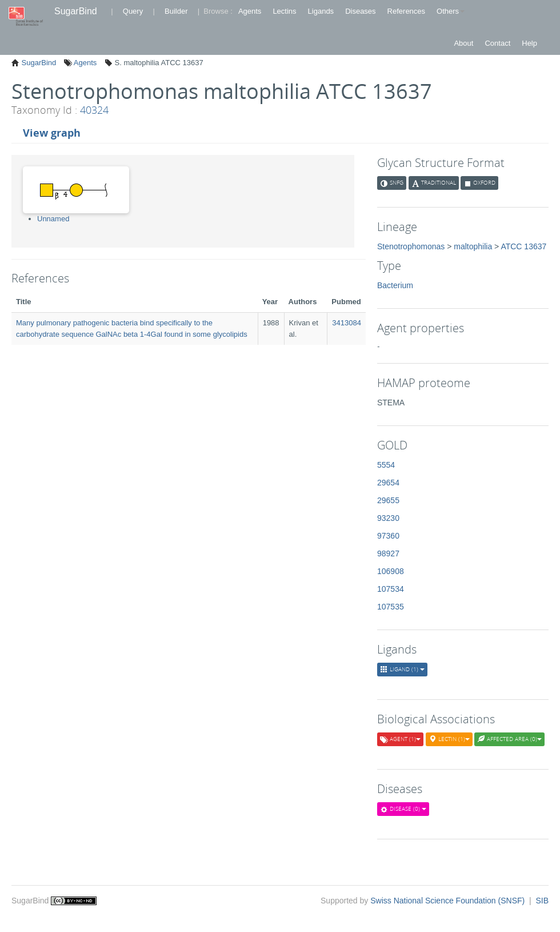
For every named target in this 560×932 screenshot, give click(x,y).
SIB (542, 901)
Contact (497, 43)
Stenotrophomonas (411, 246)
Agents (250, 11)
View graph (52, 133)
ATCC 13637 (523, 246)
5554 (386, 465)
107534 (391, 589)
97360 (388, 536)
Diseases (360, 11)
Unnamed (53, 219)
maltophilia (473, 246)
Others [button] (451, 11)
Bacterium (395, 285)
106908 (391, 571)
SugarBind (76, 11)
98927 (388, 553)
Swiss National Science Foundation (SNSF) (449, 901)
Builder (176, 11)
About (463, 43)
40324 (94, 110)
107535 (391, 607)
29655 (388, 500)
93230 (388, 518)
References (406, 11)
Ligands (321, 11)
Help (529, 43)
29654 (388, 483)
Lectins (284, 11)
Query (133, 11)
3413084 (347, 323)
